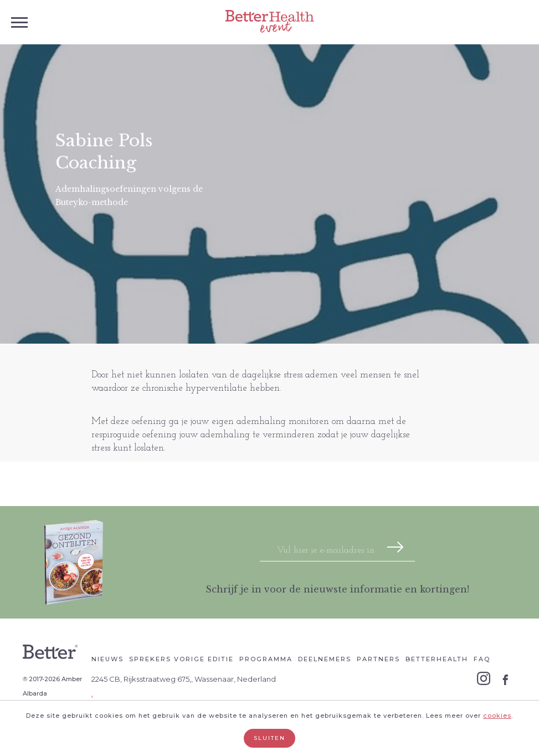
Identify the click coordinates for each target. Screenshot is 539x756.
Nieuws (107, 659)
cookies (497, 716)
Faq (482, 659)
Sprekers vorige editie (181, 659)
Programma (266, 659)
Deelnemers (325, 659)
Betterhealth (437, 659)
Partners (378, 659)
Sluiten (269, 738)
